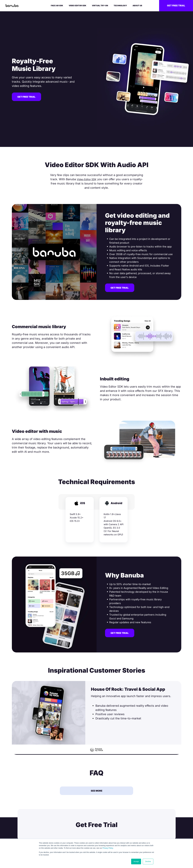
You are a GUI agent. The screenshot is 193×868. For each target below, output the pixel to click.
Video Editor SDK (87, 179)
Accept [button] (136, 862)
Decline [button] (148, 862)
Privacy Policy (108, 848)
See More (97, 791)
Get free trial (176, 6)
